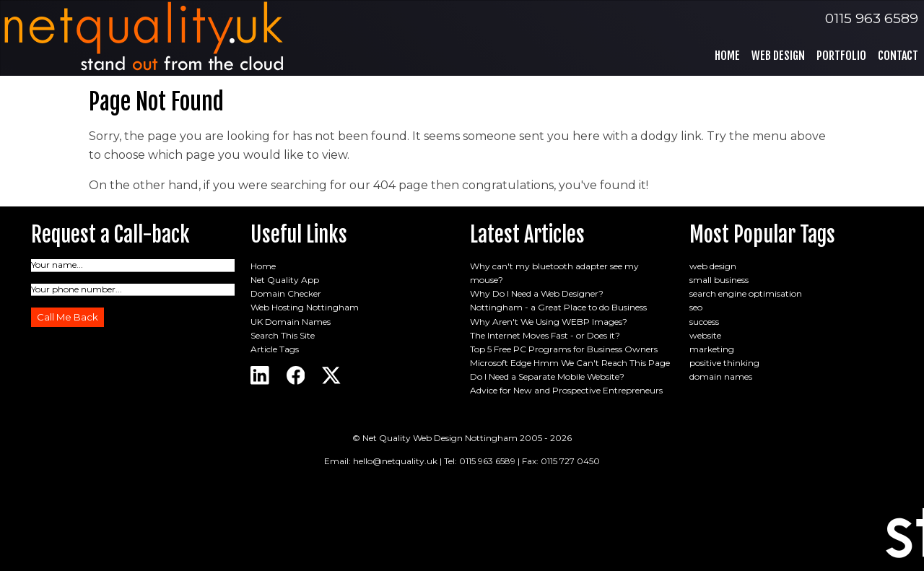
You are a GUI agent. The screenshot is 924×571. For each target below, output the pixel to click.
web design (713, 266)
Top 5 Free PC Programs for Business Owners (564, 349)
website (705, 335)
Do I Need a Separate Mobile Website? (547, 376)
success (704, 322)
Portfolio (841, 56)
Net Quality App (285, 280)
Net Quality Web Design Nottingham (440, 438)
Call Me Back (67, 317)
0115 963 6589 (872, 18)
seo (696, 307)
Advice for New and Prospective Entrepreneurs (566, 390)
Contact (898, 56)
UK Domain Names (291, 322)
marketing (712, 349)
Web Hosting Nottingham (305, 307)
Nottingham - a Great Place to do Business (558, 307)
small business (719, 280)
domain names (721, 376)
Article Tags (275, 349)
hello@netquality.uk (395, 461)
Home (727, 56)
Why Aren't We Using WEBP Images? (549, 322)
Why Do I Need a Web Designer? (537, 293)
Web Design (778, 56)
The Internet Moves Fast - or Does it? (545, 335)
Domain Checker (286, 293)
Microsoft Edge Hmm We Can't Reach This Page (570, 363)
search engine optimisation (746, 293)
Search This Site (283, 335)
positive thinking (724, 363)
